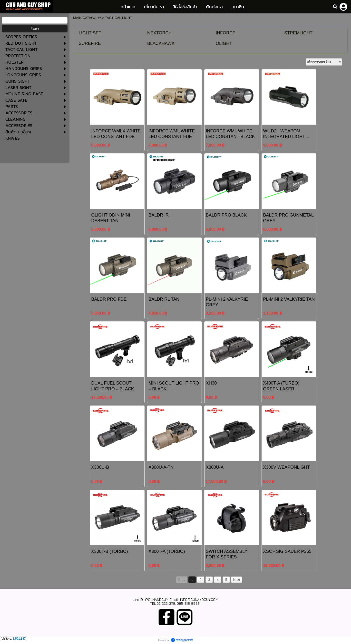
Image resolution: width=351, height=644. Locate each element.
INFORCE (226, 33)
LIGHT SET (90, 33)
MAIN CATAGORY (87, 18)
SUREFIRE (90, 43)
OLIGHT (224, 43)
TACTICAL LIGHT (119, 18)
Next (237, 580)
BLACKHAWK (161, 43)
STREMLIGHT (298, 33)
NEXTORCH (160, 33)
